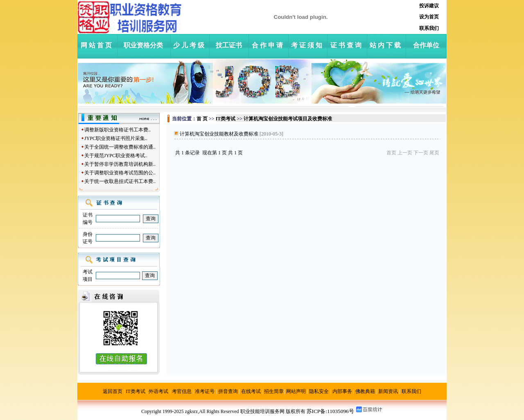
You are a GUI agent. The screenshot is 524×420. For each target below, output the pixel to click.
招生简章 (274, 391)
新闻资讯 (388, 391)
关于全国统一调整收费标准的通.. (120, 147)
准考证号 (205, 391)
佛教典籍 (365, 391)
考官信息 (182, 391)
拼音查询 (228, 391)
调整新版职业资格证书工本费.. (117, 130)
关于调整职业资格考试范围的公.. (120, 173)
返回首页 (113, 391)
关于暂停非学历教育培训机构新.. (120, 164)
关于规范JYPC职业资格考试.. (116, 156)
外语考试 (158, 391)
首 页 (202, 119)
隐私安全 (319, 391)
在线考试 (251, 391)
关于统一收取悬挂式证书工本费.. (120, 181)
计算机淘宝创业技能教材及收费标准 (219, 134)
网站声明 (296, 391)
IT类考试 (136, 391)
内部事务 (342, 391)
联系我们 (411, 391)
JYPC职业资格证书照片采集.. (116, 138)
